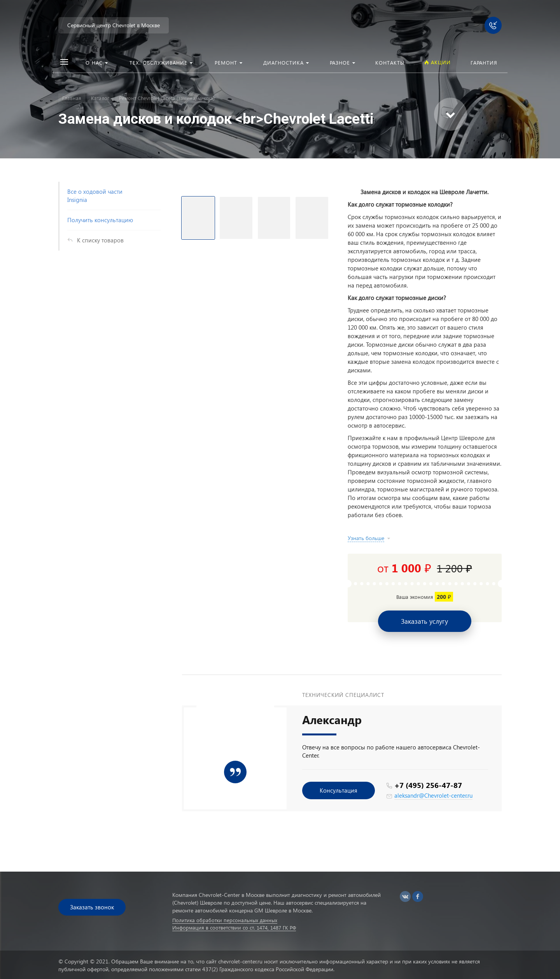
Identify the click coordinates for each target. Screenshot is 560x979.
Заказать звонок (92, 907)
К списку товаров (100, 240)
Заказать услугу (424, 621)
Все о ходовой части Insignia (95, 196)
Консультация (339, 790)
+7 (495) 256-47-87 (428, 785)
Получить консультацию (100, 220)
